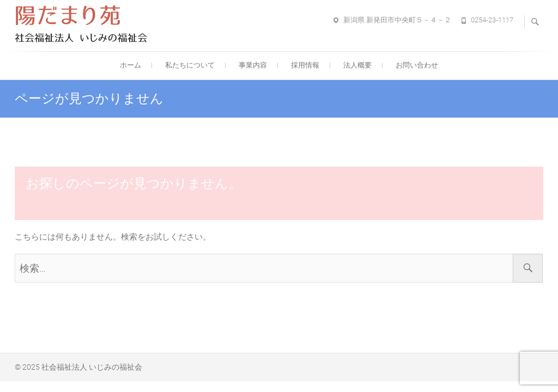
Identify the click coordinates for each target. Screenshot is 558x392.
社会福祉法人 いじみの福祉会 (92, 367)
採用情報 (305, 65)
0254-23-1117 (492, 20)
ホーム (131, 65)
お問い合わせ (417, 65)
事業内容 (253, 65)
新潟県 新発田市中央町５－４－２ (397, 20)
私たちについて (190, 65)
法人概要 (357, 65)
